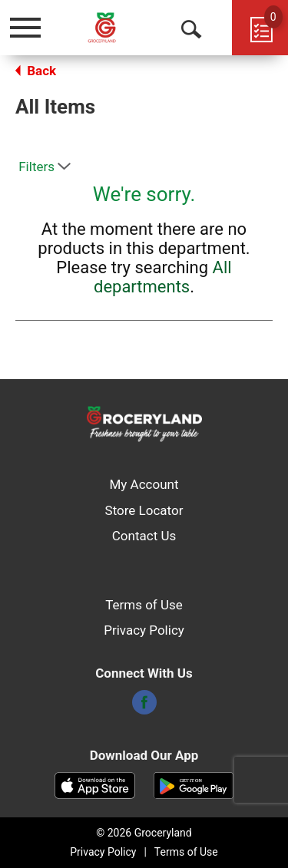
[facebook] (144, 707)
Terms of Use (144, 605)
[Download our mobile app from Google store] (194, 784)
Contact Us (144, 536)
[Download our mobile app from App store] (95, 784)
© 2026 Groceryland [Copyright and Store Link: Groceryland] (144, 833)
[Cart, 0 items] (260, 28)
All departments (163, 277)
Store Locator (144, 510)
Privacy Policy (144, 630)
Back (36, 71)
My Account (144, 484)
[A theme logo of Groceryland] (114, 27)
